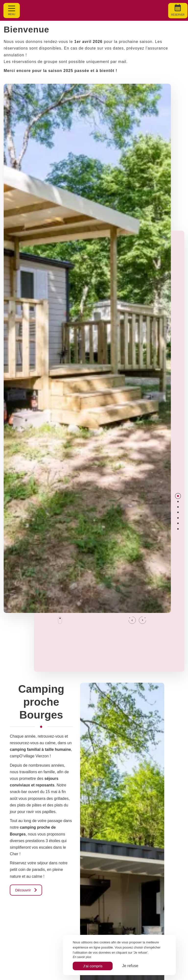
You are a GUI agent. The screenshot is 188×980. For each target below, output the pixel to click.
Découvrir (26, 890)
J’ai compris (93, 966)
